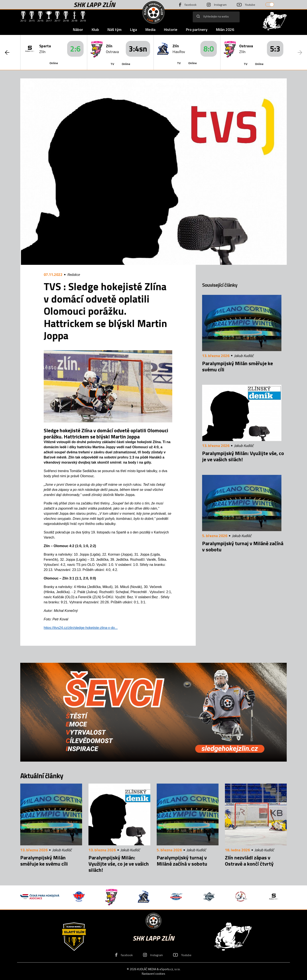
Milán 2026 (225, 30)
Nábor (78, 30)
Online (54, 63)
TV (112, 64)
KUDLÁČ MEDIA (147, 969)
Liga (133, 30)
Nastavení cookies (153, 974)
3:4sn (138, 49)
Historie (171, 30)
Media (150, 30)
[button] (7, 52)
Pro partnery (197, 30)
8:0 (209, 49)
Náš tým (114, 30)
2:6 (75, 49)
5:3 (275, 49)
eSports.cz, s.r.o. (170, 969)
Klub (95, 30)
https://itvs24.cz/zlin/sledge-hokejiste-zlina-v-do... (81, 628)
